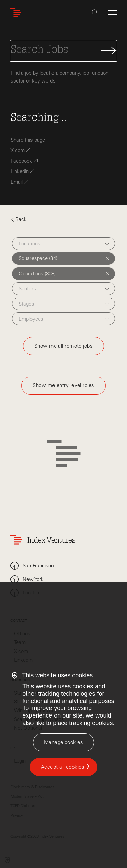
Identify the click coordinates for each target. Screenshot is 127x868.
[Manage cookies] (63, 742)
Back (19, 219)
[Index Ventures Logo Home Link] (17, 13)
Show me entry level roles (63, 385)
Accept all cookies (63, 767)
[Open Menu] (112, 13)
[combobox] (63, 244)
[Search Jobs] (63, 51)
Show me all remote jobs (63, 346)
